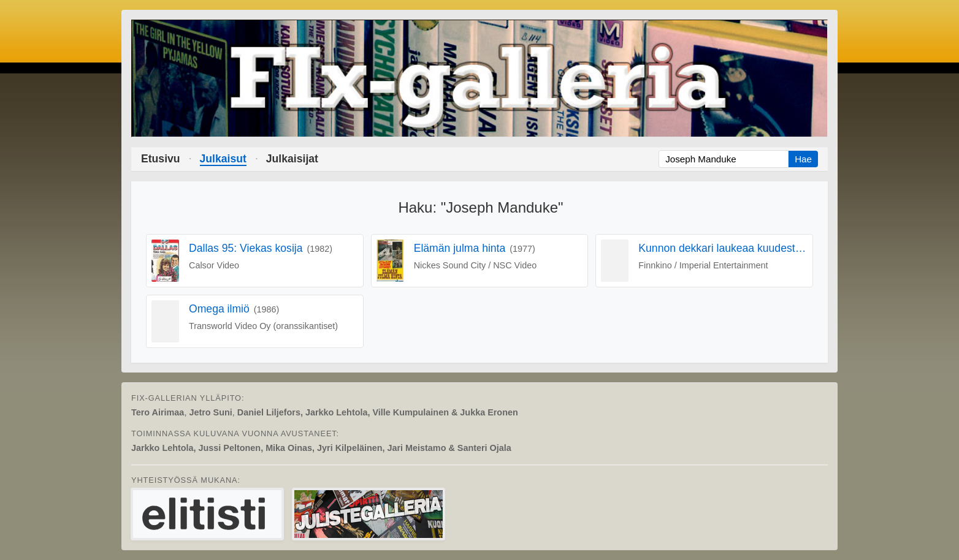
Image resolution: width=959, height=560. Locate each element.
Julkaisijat (292, 159)
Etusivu (161, 159)
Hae (803, 159)
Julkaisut (223, 159)
